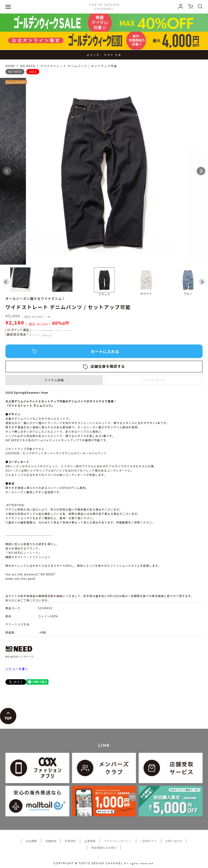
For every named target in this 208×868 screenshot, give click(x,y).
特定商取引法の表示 (104, 848)
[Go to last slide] (6, 282)
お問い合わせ (174, 841)
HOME (10, 66)
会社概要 (31, 841)
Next (201, 171)
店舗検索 (51, 841)
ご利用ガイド (149, 841)
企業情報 (90, 841)
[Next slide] (202, 282)
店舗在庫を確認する (108, 366)
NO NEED (28, 66)
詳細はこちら (47, 335)
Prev (7, 171)
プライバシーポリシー (118, 841)
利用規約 (70, 841)
